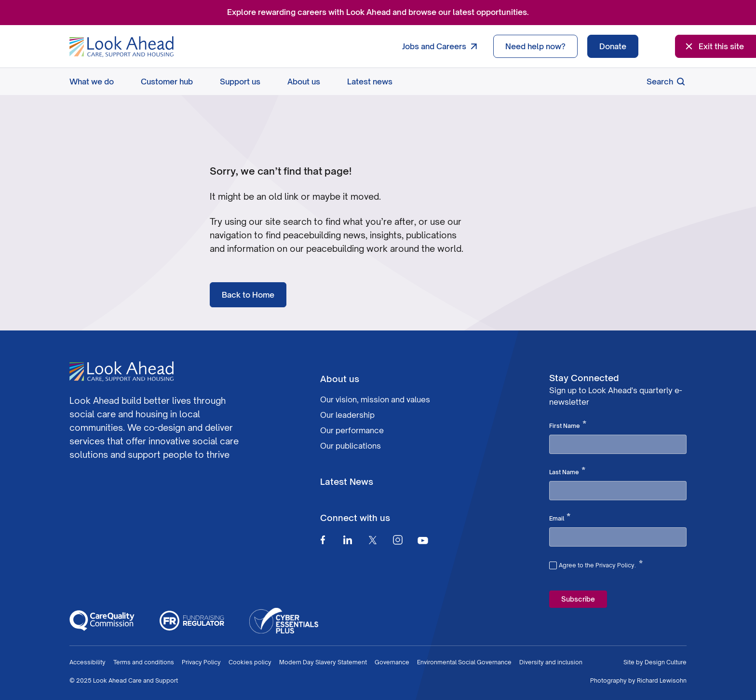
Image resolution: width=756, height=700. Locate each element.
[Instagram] (398, 540)
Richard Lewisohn (662, 680)
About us (304, 82)
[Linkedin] (348, 540)
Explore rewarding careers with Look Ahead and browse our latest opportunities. (378, 12)
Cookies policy (250, 662)
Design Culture (666, 662)
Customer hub (167, 82)
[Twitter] (373, 540)
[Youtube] (423, 540)
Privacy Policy (201, 662)
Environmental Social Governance (464, 662)
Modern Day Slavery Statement (323, 662)
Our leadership (347, 415)
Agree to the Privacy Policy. (601, 564)
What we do (92, 82)
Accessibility (88, 662)
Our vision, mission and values (375, 399)
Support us (240, 82)
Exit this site (714, 46)
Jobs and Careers (442, 46)
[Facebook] (323, 540)
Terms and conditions (144, 662)
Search (667, 82)
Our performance (352, 430)
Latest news (370, 82)
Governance (392, 662)
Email (560, 518)
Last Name (567, 471)
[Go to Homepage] (121, 47)
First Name (568, 425)
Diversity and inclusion (551, 662)
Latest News (347, 481)
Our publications (351, 446)
